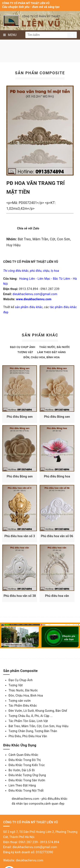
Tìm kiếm (72, 35)
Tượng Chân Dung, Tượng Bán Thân (33, 741)
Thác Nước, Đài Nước (55, 347)
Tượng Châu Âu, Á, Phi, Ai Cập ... (31, 725)
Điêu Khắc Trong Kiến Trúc (27, 775)
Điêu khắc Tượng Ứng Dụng (27, 785)
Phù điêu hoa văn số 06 (59, 543)
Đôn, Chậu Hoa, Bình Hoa (42, 357)
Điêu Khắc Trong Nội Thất (26, 800)
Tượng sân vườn (20, 710)
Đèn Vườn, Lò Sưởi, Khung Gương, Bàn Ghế (38, 720)
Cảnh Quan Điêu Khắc (23, 764)
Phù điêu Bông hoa (60, 481)
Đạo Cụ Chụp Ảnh (23, 347)
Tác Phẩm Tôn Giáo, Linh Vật (28, 731)
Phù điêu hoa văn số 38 (21, 605)
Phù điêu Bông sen (20, 419)
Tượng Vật (25, 352)
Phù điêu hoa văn (60, 605)
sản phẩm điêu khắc (29, 307)
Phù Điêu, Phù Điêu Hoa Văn (28, 746)
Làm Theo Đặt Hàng (22, 795)
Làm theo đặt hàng (51, 352)
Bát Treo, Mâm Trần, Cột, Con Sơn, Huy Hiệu (39, 736)
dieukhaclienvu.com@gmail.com (35, 294)
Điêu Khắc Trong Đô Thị (25, 770)
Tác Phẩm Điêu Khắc (23, 715)
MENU (10, 35)
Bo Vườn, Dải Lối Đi (22, 780)
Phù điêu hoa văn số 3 (21, 543)
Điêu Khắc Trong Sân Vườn (27, 790)
